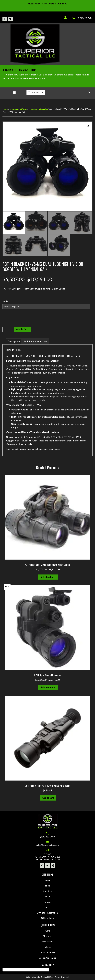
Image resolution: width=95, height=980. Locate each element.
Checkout (47, 936)
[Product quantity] (7, 329)
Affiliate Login (48, 918)
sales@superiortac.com (47, 845)
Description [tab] (14, 341)
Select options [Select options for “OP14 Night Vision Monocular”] (48, 687)
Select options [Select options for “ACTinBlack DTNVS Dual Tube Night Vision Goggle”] (48, 577)
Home (5, 109)
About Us (47, 891)
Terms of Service (47, 952)
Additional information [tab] (35, 341)
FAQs (47, 897)
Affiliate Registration (48, 913)
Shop (48, 886)
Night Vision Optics (18, 109)
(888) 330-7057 (85, 18)
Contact (47, 907)
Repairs (47, 902)
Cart (48, 931)
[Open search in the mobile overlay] (36, 92)
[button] (5, 19)
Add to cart (22, 329)
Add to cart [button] (48, 798)
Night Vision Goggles (38, 109)
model (5, 301)
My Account (47, 941)
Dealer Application (47, 958)
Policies (47, 947)
